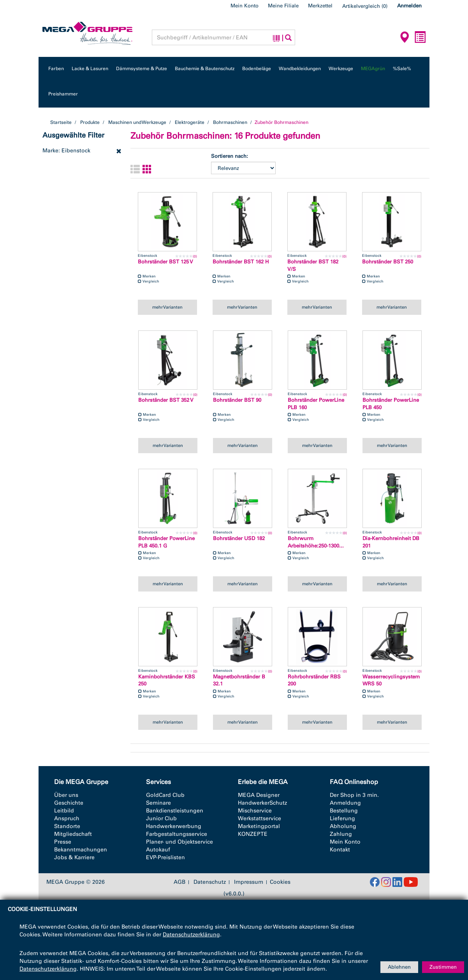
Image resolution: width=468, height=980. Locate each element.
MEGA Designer (259, 795)
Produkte (90, 122)
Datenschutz (210, 882)
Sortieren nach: (230, 156)
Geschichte (69, 803)
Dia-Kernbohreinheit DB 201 (391, 542)
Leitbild (64, 811)
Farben (56, 69)
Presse (63, 842)
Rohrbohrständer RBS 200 (314, 680)
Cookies (280, 882)
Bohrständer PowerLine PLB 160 (316, 404)
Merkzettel (320, 6)
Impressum (249, 882)
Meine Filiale (283, 6)
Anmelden (409, 6)
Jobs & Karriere (74, 857)
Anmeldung (345, 803)
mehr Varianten (167, 307)
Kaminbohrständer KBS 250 (167, 680)
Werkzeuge (341, 69)
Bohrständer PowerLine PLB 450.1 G (166, 542)
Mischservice (255, 811)
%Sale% (402, 69)
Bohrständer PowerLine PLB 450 (391, 404)
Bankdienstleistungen (175, 811)
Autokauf (158, 850)
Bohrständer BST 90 (237, 400)
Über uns (66, 795)
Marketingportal (259, 826)
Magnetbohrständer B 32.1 (239, 680)
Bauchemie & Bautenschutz (205, 69)
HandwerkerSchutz (262, 803)
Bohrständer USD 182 (239, 538)
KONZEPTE (253, 834)
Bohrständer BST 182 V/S (313, 265)
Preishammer (63, 94)
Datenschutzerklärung (191, 935)
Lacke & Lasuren (90, 69)
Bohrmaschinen (230, 122)
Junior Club (161, 818)
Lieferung (342, 818)
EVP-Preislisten (165, 857)
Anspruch (67, 818)
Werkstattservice (260, 818)
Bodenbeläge (257, 69)
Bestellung (344, 811)
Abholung (343, 826)
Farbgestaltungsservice (177, 834)
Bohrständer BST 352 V (166, 400)
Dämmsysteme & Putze (142, 69)
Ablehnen (399, 967)
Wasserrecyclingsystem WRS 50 (391, 680)
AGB (179, 882)
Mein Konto (245, 6)
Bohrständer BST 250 (388, 262)
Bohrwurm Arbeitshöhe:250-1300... (316, 542)
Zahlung (341, 834)
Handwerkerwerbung (174, 826)
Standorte (67, 826)
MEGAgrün (373, 69)
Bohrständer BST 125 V (165, 262)
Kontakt (340, 850)
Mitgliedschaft (73, 834)
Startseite (61, 122)
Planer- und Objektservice (179, 842)
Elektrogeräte (190, 122)
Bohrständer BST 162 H (241, 262)
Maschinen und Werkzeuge (137, 122)
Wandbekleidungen (300, 69)
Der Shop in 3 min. (354, 795)
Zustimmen (443, 967)
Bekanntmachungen (81, 850)
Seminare (158, 803)
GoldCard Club (165, 795)
